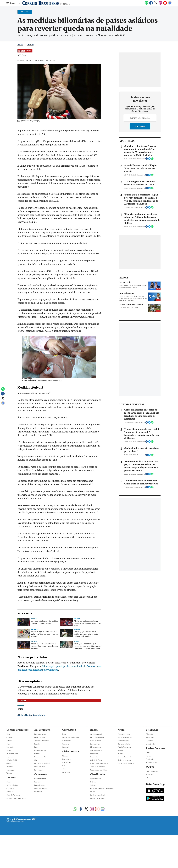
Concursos (41, 774)
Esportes (10, 757)
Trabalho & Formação (42, 741)
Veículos (93, 785)
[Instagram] (160, 4)
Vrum (121, 730)
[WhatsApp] (146, 4)
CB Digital (10, 788)
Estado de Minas (152, 771)
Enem (36, 747)
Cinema (65, 756)
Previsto (37, 782)
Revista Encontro (156, 748)
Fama (64, 734)
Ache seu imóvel (96, 734)
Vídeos (120, 750)
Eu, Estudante (42, 730)
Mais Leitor (66, 772)
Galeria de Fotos (96, 760)
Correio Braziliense (17, 730)
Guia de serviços (96, 750)
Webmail (65, 747)
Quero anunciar (96, 779)
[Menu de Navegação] (11, 3)
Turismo (9, 773)
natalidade (40, 715)
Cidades (9, 737)
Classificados (98, 774)
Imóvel (94, 730)
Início (20, 45)
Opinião (9, 763)
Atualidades (150, 759)
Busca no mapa (95, 741)
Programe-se (67, 759)
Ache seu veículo (124, 734)
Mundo (65, 3)
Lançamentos (95, 744)
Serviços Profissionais (98, 795)
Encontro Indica (151, 762)
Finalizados (38, 792)
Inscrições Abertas (41, 788)
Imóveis (93, 782)
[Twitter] (156, 4)
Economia (10, 747)
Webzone (66, 744)
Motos (120, 754)
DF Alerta (149, 734)
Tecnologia (10, 770)
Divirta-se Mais (71, 752)
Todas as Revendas (125, 760)
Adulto (93, 792)
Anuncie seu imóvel (97, 737)
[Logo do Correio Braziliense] (41, 3)
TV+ (64, 769)
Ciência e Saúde (12, 760)
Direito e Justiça (12, 785)
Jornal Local (150, 737)
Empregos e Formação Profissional (102, 788)
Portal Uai (149, 774)
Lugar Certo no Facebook (99, 763)
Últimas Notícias (40, 750)
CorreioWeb (69, 730)
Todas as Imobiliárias (97, 767)
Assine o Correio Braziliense (16, 798)
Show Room (94, 754)
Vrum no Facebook (125, 757)
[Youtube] (165, 4)
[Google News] (170, 4)
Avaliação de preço (125, 747)
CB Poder (149, 741)
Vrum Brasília (151, 744)
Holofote (10, 767)
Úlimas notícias (95, 747)
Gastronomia (67, 741)
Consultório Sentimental (71, 737)
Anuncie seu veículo (125, 737)
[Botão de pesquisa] (18, 3)
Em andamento (40, 785)
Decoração (94, 757)
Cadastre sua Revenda (126, 763)
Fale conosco (39, 770)
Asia (21, 715)
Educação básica (40, 734)
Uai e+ (148, 778)
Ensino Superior (40, 737)
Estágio (37, 744)
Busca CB (10, 792)
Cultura (37, 754)
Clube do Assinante (13, 795)
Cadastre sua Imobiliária (99, 770)
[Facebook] (151, 4)
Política (9, 741)
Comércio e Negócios (98, 798)
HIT (64, 766)
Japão (29, 715)
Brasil (8, 744)
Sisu (36, 760)
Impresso (12, 778)
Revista (149, 756)
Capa (8, 734)
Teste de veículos (124, 744)
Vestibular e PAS (40, 757)
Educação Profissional (42, 763)
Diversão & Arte (12, 754)
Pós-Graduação (40, 767)
